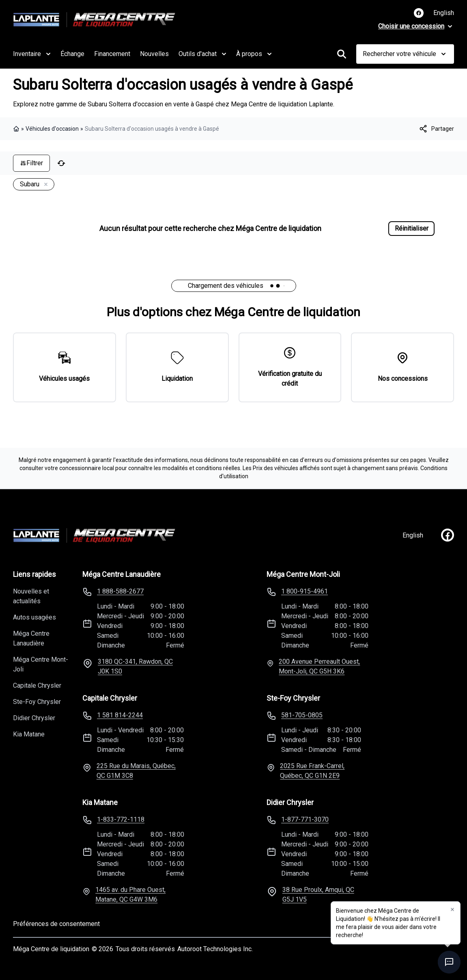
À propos (254, 54)
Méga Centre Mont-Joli (41, 664)
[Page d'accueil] (94, 535)
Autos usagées (34, 617)
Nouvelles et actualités (31, 596)
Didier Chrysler (34, 718)
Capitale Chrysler (37, 685)
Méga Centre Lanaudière (31, 638)
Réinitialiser (412, 228)
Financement (112, 54)
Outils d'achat (202, 54)
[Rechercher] (342, 54)
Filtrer (31, 163)
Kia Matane (29, 734)
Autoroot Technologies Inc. (215, 949)
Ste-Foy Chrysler (37, 702)
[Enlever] (44, 185)
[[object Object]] (436, 129)
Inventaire (32, 54)
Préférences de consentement (56, 924)
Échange (72, 54)
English (444, 13)
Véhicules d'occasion (52, 129)
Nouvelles (154, 54)
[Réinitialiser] (61, 163)
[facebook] (448, 535)
